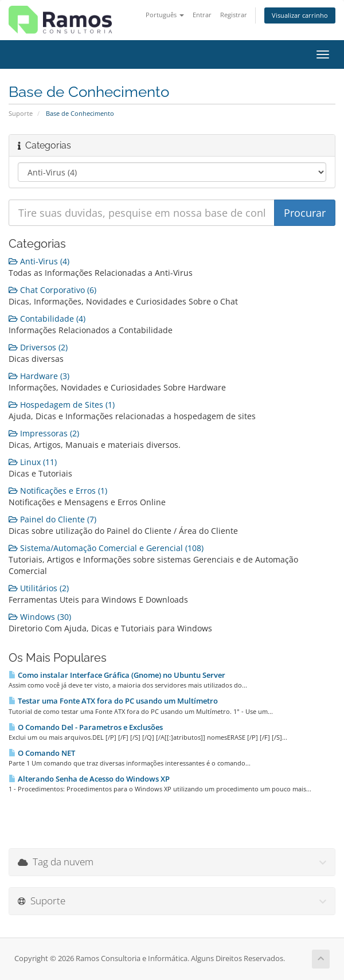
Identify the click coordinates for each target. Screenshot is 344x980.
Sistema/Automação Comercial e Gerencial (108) (106, 548)
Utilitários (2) (39, 588)
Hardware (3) (39, 376)
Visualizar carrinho (300, 15)
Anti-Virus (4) (39, 261)
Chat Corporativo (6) (52, 290)
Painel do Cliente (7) (52, 519)
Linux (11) (33, 462)
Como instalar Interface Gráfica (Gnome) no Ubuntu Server (117, 675)
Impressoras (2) (44, 433)
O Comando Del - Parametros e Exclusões (86, 727)
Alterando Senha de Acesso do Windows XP (89, 779)
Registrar (234, 15)
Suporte (21, 113)
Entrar (202, 15)
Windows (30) (40, 617)
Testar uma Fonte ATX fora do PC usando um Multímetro (113, 701)
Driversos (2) (38, 347)
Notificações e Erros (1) (58, 491)
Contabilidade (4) (47, 319)
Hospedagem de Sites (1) (62, 405)
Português (165, 15)
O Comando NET (42, 753)
